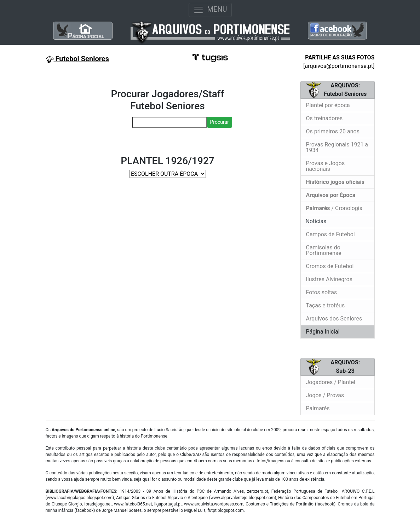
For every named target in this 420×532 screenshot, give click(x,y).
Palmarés (318, 408)
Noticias (315, 221)
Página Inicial (323, 332)
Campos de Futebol (330, 234)
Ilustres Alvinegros (329, 279)
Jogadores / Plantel (331, 382)
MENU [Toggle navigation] (210, 10)
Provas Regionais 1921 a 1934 (337, 147)
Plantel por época (328, 105)
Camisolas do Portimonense (324, 250)
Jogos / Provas (325, 395)
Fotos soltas (322, 292)
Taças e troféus (326, 305)
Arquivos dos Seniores (334, 319)
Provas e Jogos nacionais (326, 166)
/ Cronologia (334, 208)
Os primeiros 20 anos (333, 131)
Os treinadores (324, 118)
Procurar (220, 122)
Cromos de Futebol (330, 266)
